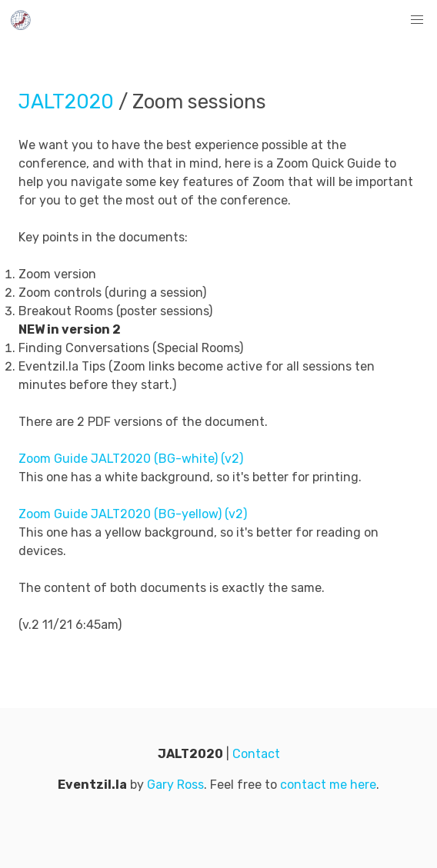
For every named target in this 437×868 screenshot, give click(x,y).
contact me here (328, 785)
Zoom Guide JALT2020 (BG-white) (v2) (131, 459)
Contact (256, 754)
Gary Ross (175, 785)
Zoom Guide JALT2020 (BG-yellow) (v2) (133, 514)
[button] (417, 20)
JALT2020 (66, 101)
